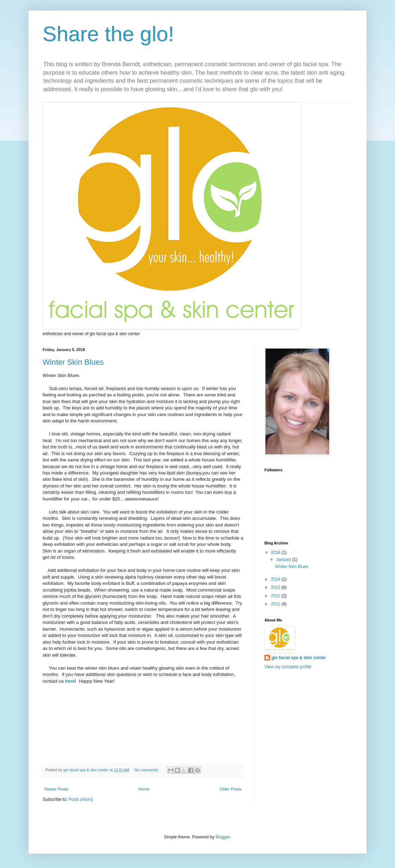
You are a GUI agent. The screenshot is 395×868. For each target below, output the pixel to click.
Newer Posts (56, 789)
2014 (276, 579)
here (70, 681)
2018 (276, 553)
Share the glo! (108, 34)
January (284, 560)
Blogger (223, 837)
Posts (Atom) (80, 799)
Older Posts (230, 789)
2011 (276, 604)
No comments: (147, 770)
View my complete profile (288, 667)
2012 (276, 596)
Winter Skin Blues (73, 362)
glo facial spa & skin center (299, 658)
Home (144, 789)
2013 (276, 587)
